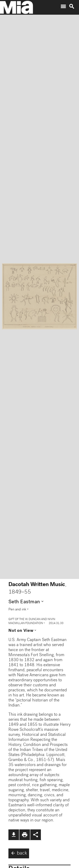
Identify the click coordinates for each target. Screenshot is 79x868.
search (72, 7)
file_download (14, 835)
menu (63, 7)
